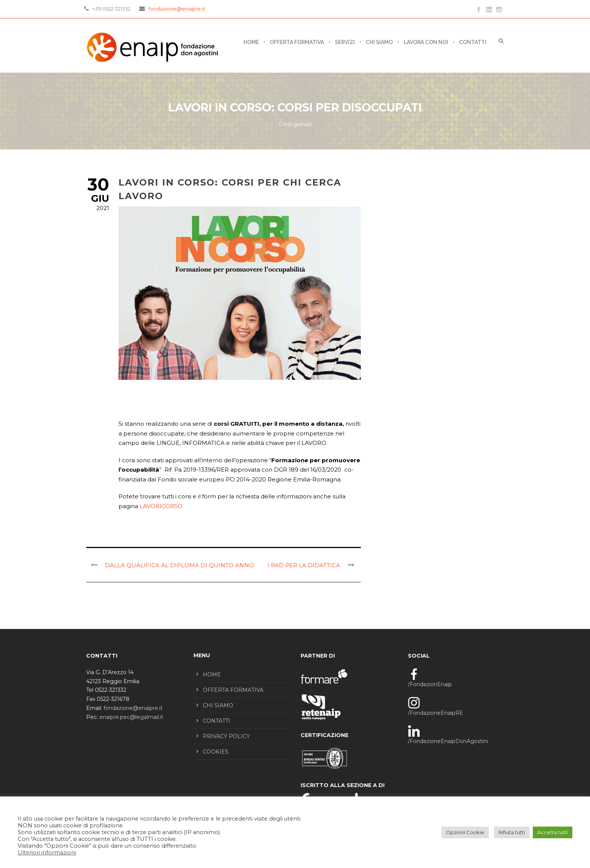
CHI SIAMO (379, 42)
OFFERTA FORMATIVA (297, 42)
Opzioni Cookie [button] (465, 832)
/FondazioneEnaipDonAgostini (448, 741)
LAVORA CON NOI (426, 42)
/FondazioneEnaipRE (436, 713)
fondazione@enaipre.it (177, 9)
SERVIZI (345, 42)
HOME (212, 675)
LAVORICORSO (161, 506)
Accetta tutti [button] (553, 832)
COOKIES (216, 752)
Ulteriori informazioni (47, 853)
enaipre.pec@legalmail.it (131, 717)
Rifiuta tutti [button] (512, 832)
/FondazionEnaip (430, 684)
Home (251, 42)
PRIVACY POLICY (226, 736)
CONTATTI (473, 42)
